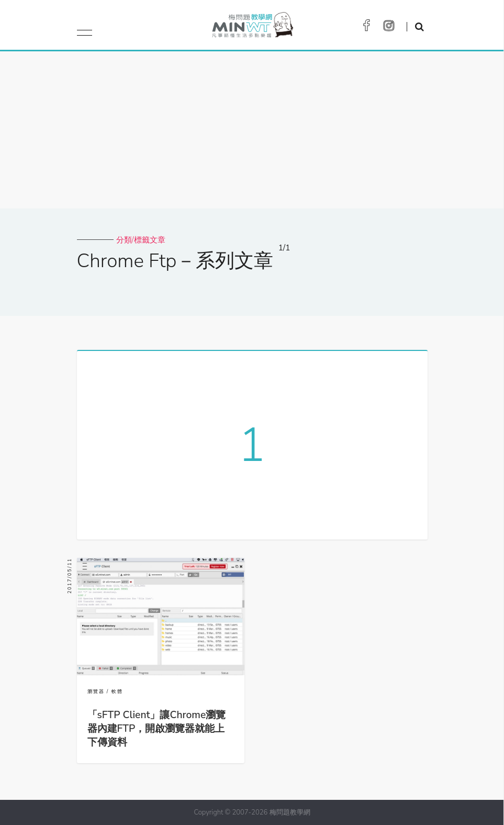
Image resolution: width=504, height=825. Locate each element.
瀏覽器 (96, 691)
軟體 (117, 691)
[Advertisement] (252, 130)
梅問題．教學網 (252, 27)
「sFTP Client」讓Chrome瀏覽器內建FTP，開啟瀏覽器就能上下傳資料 (157, 729)
